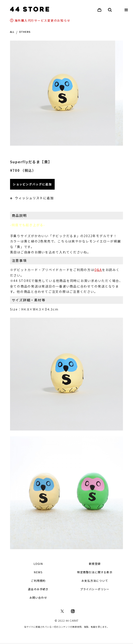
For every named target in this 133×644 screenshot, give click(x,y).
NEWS (38, 572)
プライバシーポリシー (95, 589)
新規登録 (95, 564)
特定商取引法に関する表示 (95, 572)
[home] (28, 9)
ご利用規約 (38, 581)
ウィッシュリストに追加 (32, 198)
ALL (12, 32)
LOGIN (38, 564)
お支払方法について (95, 581)
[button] (126, 10)
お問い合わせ (38, 597)
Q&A (98, 270)
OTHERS (25, 32)
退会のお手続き (38, 589)
